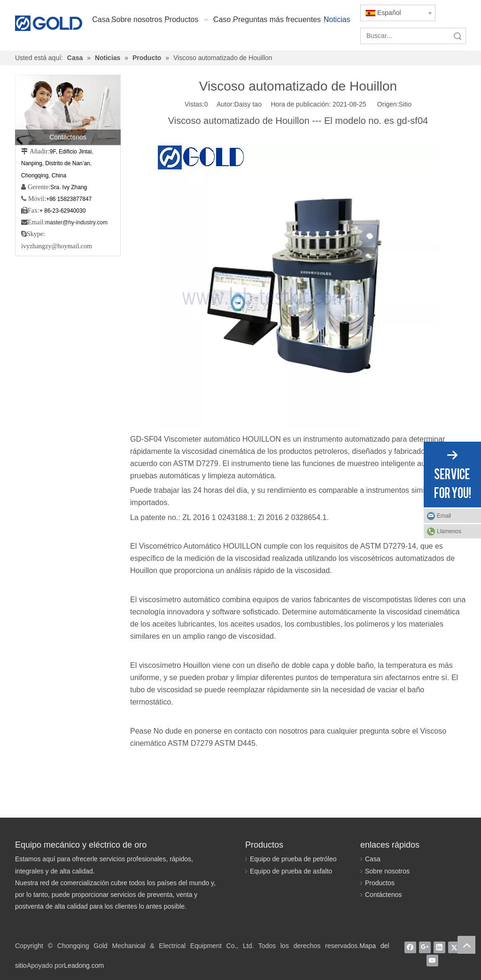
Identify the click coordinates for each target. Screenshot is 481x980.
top (466, 945)
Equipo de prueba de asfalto (291, 871)
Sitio (405, 104)
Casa (373, 859)
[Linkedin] (439, 947)
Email (444, 516)
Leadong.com (84, 965)
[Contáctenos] (68, 110)
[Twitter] (454, 947)
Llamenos (449, 531)
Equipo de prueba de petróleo (293, 859)
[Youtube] (432, 960)
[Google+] (425, 947)
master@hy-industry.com (76, 222)
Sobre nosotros (387, 871)
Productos (380, 883)
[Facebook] (410, 947)
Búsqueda (458, 36)
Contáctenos (384, 895)
